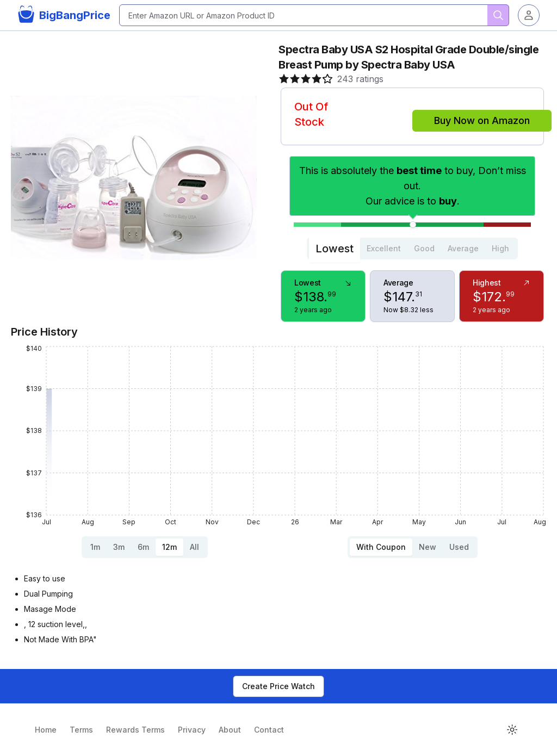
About (230, 730)
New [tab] (428, 547)
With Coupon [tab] (381, 547)
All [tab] (194, 547)
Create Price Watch (278, 686)
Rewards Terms (135, 730)
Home (46, 730)
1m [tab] (95, 547)
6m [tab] (143, 547)
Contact (269, 730)
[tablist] (412, 249)
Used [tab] (459, 547)
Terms (81, 730)
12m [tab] (169, 547)
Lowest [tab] (335, 249)
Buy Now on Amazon (482, 120)
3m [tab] (119, 547)
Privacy (192, 730)
